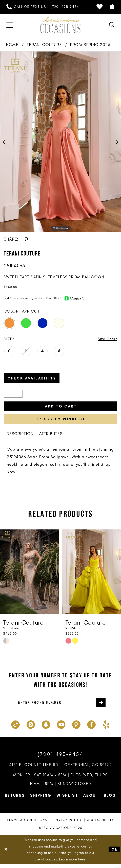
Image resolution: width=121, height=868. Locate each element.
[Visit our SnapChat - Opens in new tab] (46, 728)
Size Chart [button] (107, 339)
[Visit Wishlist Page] (99, 7)
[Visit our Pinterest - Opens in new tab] (76, 728)
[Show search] (112, 25)
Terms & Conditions (27, 824)
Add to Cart (61, 408)
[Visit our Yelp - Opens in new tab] (106, 728)
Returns (15, 800)
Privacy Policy (67, 824)
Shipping (41, 800)
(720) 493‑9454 (61, 759)
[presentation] (29, 575)
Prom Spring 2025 (90, 44)
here (82, 863)
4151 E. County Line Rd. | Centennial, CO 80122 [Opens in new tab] (61, 769)
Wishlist (67, 800)
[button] (112, 7)
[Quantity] (13, 395)
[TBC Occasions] (61, 25)
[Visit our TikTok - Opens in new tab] (15, 728)
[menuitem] (43, 7)
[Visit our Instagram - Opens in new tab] (31, 728)
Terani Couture (44, 44)
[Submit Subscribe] (100, 707)
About (91, 800)
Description (20, 437)
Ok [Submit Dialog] (114, 854)
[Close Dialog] (6, 854)
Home (12, 44)
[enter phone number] (61, 707)
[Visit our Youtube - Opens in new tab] (61, 728)
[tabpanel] (61, 142)
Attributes (51, 437)
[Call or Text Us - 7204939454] (43, 7)
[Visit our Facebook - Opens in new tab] (91, 728)
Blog (110, 800)
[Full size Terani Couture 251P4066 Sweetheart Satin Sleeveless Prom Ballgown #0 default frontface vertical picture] (61, 142)
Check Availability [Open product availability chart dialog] (35, 379)
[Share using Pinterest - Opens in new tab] (26, 239)
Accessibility (101, 824)
